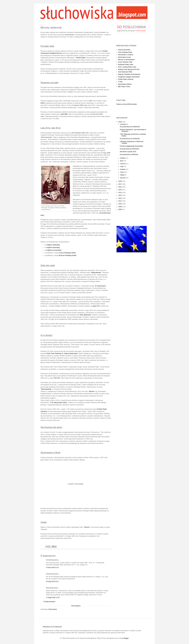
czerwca (123, 164)
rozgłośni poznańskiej (54, 250)
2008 (120, 209)
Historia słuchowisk (124, 50)
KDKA (43, 103)
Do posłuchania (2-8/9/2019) (129, 155)
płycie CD (96, 306)
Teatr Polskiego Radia (125, 52)
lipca (122, 161)
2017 (120, 184)
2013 (120, 195)
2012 (120, 198)
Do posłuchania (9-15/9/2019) (129, 149)
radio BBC (64, 114)
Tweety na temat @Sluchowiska (126, 104)
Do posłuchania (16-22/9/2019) (130, 139)
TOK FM (57, 378)
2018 (120, 181)
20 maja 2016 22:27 (52, 581)
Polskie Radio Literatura (126, 79)
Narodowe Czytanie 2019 (128, 152)
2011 (120, 201)
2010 (120, 204)
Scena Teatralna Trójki (125, 62)
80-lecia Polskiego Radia (68, 255)
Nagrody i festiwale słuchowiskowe (129, 74)
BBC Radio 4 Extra (124, 87)
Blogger (126, 638)
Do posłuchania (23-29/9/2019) (130, 127)
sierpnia (123, 158)
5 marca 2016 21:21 (52, 568)
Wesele (91, 391)
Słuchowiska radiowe (125, 84)
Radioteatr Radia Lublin (126, 65)
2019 (120, 122)
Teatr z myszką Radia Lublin (127, 67)
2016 (120, 187)
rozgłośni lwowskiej (53, 247)
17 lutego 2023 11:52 (53, 598)
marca (122, 172)
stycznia (123, 178)
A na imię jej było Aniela (58, 402)
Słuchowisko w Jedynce (126, 55)
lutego (122, 175)
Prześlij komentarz (49, 602)
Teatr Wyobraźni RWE (125, 72)
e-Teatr (120, 82)
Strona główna (76, 606)
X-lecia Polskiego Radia (67, 253)
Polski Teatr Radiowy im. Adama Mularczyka (62, 353)
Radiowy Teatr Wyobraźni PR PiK (129, 69)
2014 (120, 193)
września (123, 124)
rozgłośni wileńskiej (53, 245)
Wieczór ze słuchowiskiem (126, 60)
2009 (120, 207)
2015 (120, 190)
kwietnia (123, 169)
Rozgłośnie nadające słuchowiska (129, 77)
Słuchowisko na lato (124, 57)
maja (122, 166)
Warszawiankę (46, 389)
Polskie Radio (81, 58)
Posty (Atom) (53, 609)
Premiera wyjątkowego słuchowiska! (131, 146)
